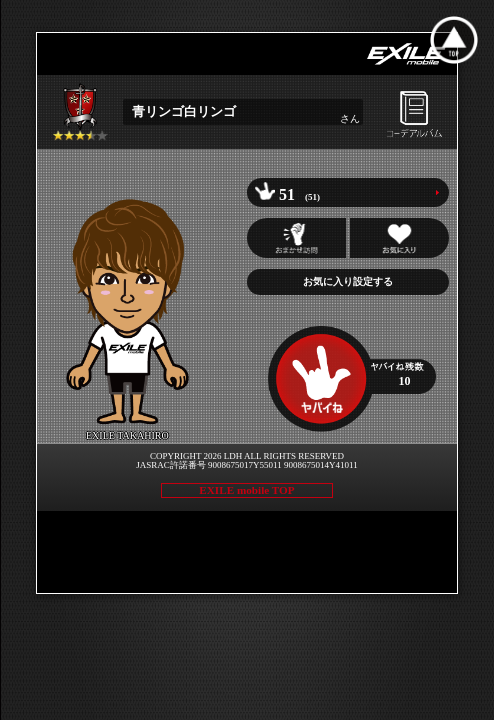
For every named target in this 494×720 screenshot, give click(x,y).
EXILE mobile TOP (246, 490)
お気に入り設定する (348, 281)
